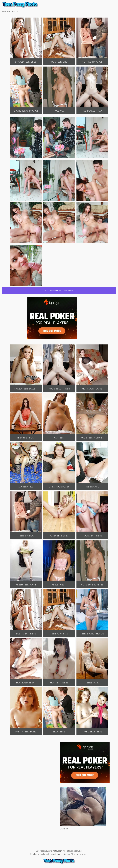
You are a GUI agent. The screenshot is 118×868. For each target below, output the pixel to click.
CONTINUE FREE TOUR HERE (59, 290)
